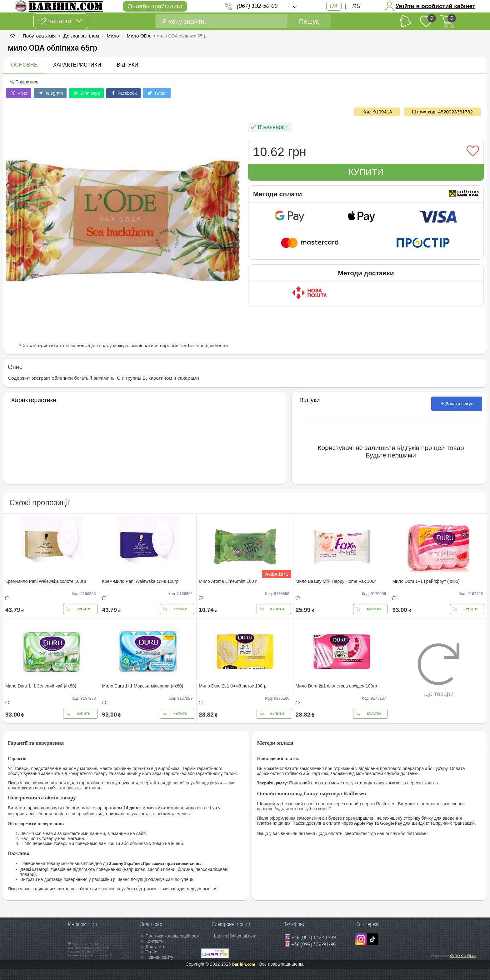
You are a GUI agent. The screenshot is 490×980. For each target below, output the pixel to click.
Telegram (50, 93)
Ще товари (439, 670)
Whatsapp (86, 93)
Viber (19, 93)
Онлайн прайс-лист (155, 6)
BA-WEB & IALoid (463, 956)
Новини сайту (159, 957)
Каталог (60, 21)
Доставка (155, 947)
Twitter (157, 93)
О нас (151, 952)
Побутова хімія (39, 36)
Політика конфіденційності (172, 936)
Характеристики (77, 65)
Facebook (123, 93)
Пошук (309, 21)
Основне (24, 65)
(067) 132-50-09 (257, 6)
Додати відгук (457, 404)
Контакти (154, 941)
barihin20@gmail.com (235, 936)
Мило (113, 36)
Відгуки (128, 65)
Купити (366, 172)
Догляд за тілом (81, 36)
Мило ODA (139, 36)
